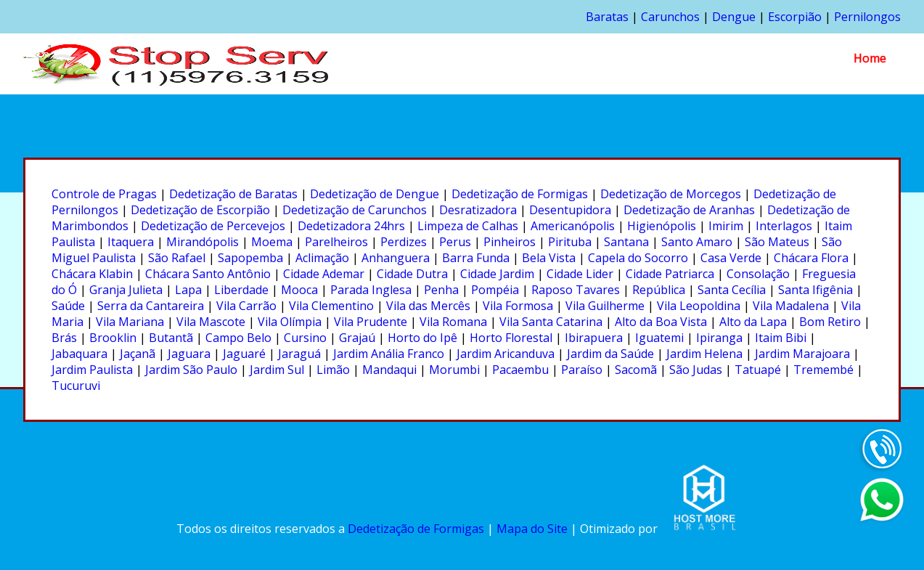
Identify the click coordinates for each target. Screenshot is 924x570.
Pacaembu (520, 370)
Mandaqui (389, 370)
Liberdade (241, 290)
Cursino (305, 338)
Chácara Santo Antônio (208, 274)
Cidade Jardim (497, 274)
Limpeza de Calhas (468, 226)
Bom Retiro (830, 322)
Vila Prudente (371, 322)
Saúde (68, 306)
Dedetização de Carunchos (355, 210)
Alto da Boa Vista (661, 322)
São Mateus (777, 242)
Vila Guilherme (605, 306)
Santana (626, 242)
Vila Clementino (331, 306)
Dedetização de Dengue (375, 194)
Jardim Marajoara (802, 354)
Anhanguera (396, 258)
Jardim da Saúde (610, 354)
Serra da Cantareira (151, 306)
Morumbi (454, 370)
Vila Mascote (211, 322)
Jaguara (189, 354)
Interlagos (784, 226)
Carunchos (670, 17)
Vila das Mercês (428, 306)
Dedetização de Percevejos (213, 226)
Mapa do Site (532, 529)
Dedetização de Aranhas (689, 210)
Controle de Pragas (104, 194)
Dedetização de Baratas (233, 194)
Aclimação (322, 258)
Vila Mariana (130, 322)
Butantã (171, 338)
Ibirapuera (594, 338)
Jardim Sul (277, 370)
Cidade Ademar (324, 274)
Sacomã (636, 370)
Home (870, 58)
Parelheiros (336, 242)
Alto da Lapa (753, 322)
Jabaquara (79, 354)
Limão (333, 370)
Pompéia (495, 290)
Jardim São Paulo (191, 370)
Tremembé (823, 370)
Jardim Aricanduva (506, 354)
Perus (455, 242)
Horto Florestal (511, 338)
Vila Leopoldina (699, 306)
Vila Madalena (791, 306)
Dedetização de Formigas (520, 194)
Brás (64, 338)
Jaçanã (138, 354)
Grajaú (357, 338)
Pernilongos (867, 17)
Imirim (726, 226)
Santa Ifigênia (815, 290)
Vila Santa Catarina (551, 322)
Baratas (607, 17)
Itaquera (131, 242)
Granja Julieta (126, 290)
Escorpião (795, 17)
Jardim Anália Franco (389, 354)
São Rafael (177, 258)
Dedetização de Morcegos (671, 194)
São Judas (696, 370)
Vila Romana (453, 322)
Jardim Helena (704, 354)
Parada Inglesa (371, 290)
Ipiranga (719, 338)
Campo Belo (238, 338)
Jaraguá (299, 354)
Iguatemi (659, 338)
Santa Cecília (732, 290)
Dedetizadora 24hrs (351, 226)
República (659, 290)
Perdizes (404, 242)
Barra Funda (476, 258)
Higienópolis (662, 226)
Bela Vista (549, 258)
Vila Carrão (246, 306)
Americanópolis (573, 226)
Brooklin (113, 338)
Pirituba (570, 242)
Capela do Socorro (638, 258)
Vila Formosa (518, 306)
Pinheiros (510, 242)
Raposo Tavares (576, 290)
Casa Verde (731, 258)
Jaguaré (244, 354)
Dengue (734, 17)
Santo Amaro (697, 242)
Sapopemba (250, 258)
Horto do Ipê (422, 338)
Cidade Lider (580, 274)
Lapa (188, 290)
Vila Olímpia (290, 322)
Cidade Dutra (412, 274)
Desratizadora (478, 210)
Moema (272, 242)
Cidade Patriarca (670, 274)
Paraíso (582, 370)
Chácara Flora (811, 258)
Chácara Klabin (92, 274)
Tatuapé (758, 370)
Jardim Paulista (92, 370)
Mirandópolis (203, 242)
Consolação (758, 274)
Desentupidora (570, 210)
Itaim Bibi (781, 338)
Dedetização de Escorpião (200, 210)
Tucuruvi (76, 386)
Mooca (299, 290)
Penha (441, 290)
